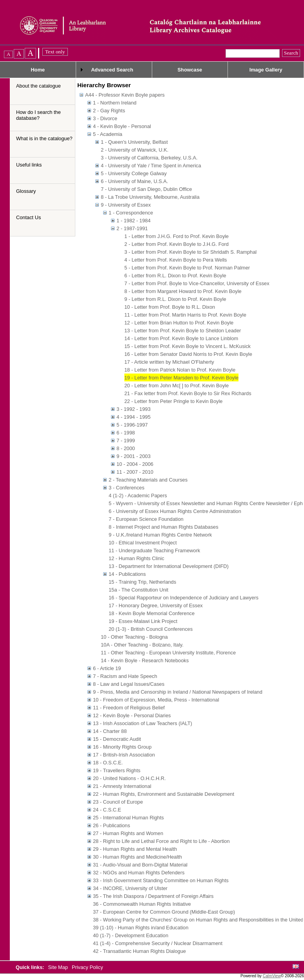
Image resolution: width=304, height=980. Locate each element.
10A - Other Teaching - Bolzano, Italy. (142, 645)
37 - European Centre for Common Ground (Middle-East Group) (164, 912)
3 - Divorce (105, 118)
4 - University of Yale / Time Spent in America (151, 166)
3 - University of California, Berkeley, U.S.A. (149, 158)
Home (38, 70)
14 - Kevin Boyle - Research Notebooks (145, 660)
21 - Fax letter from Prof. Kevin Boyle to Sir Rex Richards (188, 393)
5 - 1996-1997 (132, 425)
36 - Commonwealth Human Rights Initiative (142, 904)
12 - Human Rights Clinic (137, 558)
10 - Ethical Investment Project (143, 543)
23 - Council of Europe (118, 802)
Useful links (29, 165)
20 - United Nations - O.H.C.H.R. (129, 778)
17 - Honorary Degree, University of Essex (156, 605)
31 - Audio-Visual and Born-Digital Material (140, 865)
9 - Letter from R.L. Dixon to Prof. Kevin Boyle (175, 299)
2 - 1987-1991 (132, 228)
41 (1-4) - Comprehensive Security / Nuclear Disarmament (158, 943)
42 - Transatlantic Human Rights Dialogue (139, 951)
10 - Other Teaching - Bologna (134, 637)
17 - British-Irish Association (124, 755)
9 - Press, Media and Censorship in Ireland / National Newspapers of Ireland (178, 692)
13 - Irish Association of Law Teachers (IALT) (143, 723)
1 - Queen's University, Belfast (134, 142)
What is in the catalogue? (44, 138)
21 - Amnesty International (122, 786)
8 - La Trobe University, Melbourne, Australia (150, 197)
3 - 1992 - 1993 (134, 409)
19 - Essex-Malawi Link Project (143, 621)
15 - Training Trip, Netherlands (142, 582)
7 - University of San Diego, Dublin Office (146, 189)
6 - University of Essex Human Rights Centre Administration (175, 511)
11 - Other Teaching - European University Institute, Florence (168, 653)
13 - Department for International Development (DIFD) (169, 566)
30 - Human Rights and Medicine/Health (137, 857)
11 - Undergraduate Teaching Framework (154, 550)
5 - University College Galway (134, 173)
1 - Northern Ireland (115, 103)
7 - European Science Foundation (146, 519)
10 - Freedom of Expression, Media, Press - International (156, 700)
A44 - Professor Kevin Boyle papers (125, 95)
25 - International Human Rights (128, 818)
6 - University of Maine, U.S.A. (134, 181)
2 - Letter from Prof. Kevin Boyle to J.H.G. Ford (177, 244)
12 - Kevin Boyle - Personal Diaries (132, 715)
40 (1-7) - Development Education (131, 935)
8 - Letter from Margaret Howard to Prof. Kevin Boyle (183, 291)
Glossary (26, 191)
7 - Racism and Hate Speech (125, 676)
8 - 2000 (126, 448)
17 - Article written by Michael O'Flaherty (169, 362)
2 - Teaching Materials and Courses (148, 480)
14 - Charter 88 (110, 731)
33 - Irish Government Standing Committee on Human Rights (161, 880)
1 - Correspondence (131, 213)
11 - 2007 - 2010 (135, 472)
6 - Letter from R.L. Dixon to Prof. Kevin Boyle (175, 276)
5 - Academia (108, 134)
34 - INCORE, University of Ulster (130, 888)
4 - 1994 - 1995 (134, 417)
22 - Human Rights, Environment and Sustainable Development (164, 794)
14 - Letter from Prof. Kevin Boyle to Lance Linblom (181, 338)
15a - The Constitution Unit (138, 590)
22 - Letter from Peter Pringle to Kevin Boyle (173, 401)
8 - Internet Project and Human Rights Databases (164, 527)
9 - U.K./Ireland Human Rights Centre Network (160, 535)
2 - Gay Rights (109, 111)
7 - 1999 (126, 441)
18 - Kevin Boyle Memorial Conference (152, 613)
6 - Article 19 (107, 668)
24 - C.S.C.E (107, 810)
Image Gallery (266, 70)
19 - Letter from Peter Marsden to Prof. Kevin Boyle (181, 378)
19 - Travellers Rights (117, 770)
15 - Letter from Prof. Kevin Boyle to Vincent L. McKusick (187, 346)
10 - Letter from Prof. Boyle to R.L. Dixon (170, 307)
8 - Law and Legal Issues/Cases (129, 684)
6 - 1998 (126, 433)
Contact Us (28, 217)
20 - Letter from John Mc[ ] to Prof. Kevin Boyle (177, 386)
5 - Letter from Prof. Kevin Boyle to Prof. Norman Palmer (187, 268)
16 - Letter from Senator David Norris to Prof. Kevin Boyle (188, 354)
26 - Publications (112, 825)
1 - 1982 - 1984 (134, 221)
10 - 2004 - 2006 (135, 464)
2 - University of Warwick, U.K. (135, 150)
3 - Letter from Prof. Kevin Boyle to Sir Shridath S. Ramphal (190, 252)
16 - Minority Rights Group (122, 747)
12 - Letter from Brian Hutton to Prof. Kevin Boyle (179, 323)
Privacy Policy (87, 967)
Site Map (59, 967)
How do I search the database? (38, 115)
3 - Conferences (127, 488)
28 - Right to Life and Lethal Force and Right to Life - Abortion (161, 841)
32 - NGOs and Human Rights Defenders (139, 873)
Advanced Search (112, 70)
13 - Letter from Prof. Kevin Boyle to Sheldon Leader (183, 331)
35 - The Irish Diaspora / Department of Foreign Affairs (153, 896)
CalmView (272, 976)
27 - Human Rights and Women (128, 833)
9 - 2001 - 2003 (134, 456)
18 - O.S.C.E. (108, 763)
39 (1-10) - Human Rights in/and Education (141, 928)
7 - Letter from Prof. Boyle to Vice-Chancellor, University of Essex (197, 283)
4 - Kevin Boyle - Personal (122, 126)
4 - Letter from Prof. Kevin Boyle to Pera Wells (176, 260)
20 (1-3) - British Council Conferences (151, 629)
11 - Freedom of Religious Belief (129, 708)
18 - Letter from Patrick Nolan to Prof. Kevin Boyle (180, 370)
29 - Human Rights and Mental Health (135, 849)
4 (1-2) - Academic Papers (138, 495)
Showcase (190, 70)
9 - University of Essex (126, 205)
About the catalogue (38, 86)
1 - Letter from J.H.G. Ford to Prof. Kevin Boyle (177, 236)
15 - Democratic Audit (117, 739)
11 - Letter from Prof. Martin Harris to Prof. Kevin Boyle (185, 315)
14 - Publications (127, 574)
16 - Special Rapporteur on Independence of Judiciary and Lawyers (184, 598)
